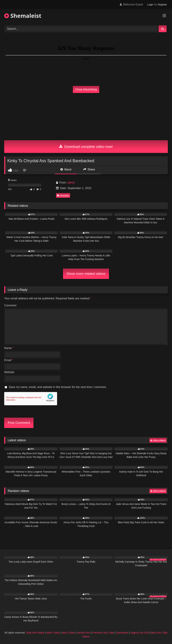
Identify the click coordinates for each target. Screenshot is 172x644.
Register (162, 5)
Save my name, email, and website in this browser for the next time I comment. (58, 387)
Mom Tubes (53, 633)
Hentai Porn (84, 633)
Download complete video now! (86, 147)
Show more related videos (86, 274)
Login (150, 5)
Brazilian (63, 195)
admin (71, 183)
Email (9, 360)
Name (9, 348)
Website (9, 372)
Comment (10, 305)
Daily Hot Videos (35, 633)
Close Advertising (86, 89)
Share (89, 169)
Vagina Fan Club (140, 633)
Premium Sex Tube (103, 633)
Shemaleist (23, 16)
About (66, 169)
